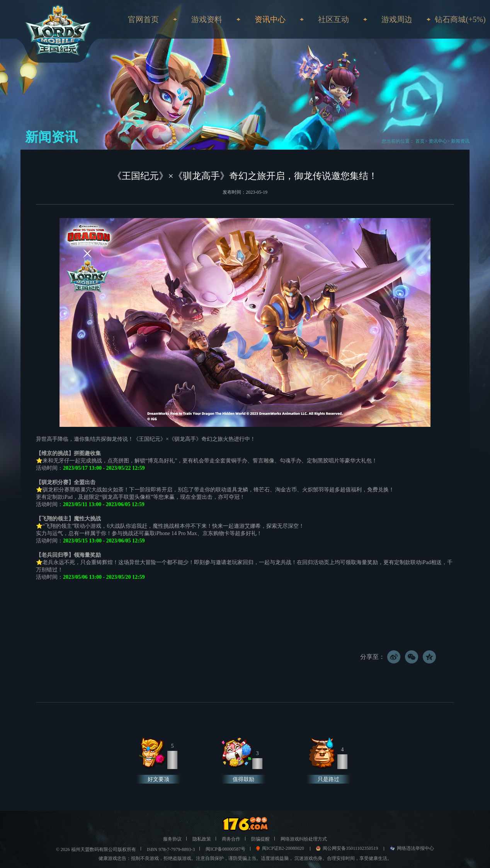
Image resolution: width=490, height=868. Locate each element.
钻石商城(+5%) (460, 19)
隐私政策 (202, 839)
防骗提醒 (260, 839)
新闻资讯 (460, 141)
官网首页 (143, 19)
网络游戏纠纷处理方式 (304, 839)
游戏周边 (397, 19)
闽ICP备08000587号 (225, 849)
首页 (419, 141)
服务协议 (172, 839)
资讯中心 (438, 141)
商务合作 (231, 839)
